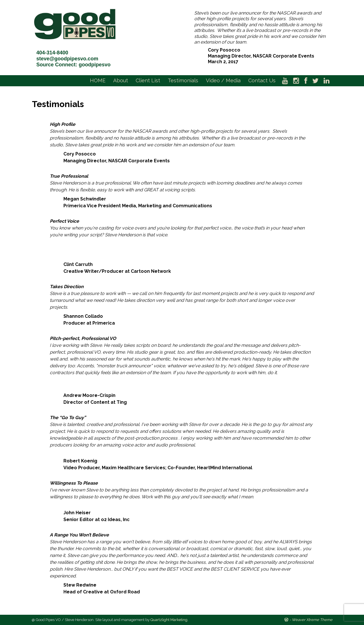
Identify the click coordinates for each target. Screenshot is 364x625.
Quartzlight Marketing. (169, 620)
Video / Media (223, 80)
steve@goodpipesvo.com (67, 59)
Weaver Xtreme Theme (312, 620)
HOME (98, 80)
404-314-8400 (52, 53)
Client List (148, 80)
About (121, 80)
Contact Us (262, 80)
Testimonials (183, 80)
